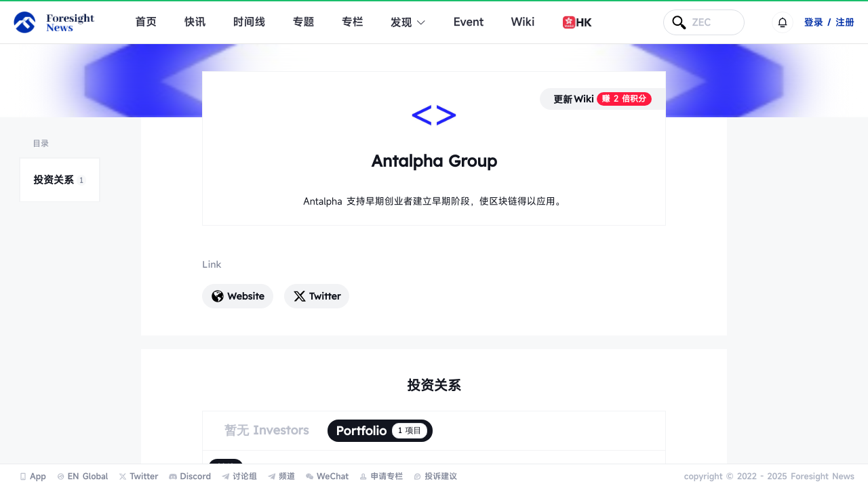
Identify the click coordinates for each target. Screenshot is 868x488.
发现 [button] (409, 22)
